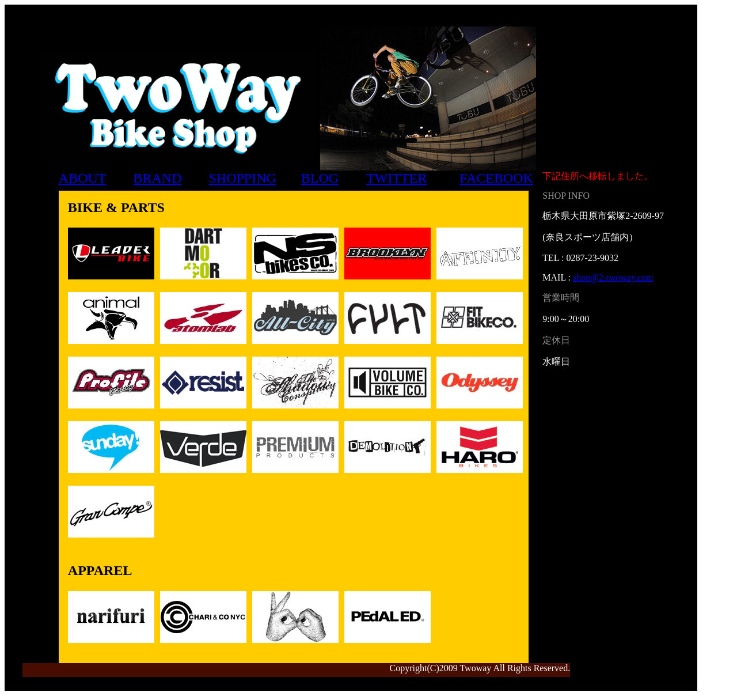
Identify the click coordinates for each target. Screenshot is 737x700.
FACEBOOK (496, 178)
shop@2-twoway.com (613, 277)
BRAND (158, 178)
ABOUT (83, 178)
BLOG (320, 178)
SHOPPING (242, 178)
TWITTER (396, 178)
